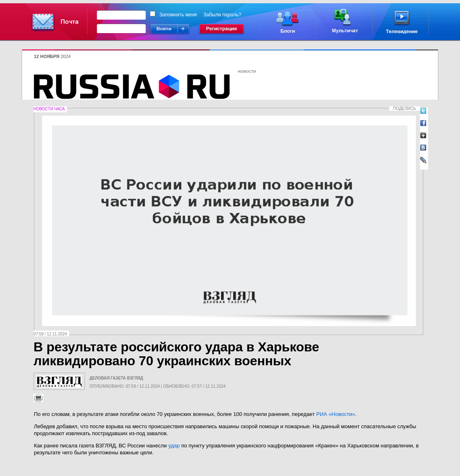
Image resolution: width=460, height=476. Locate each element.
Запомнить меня (178, 15)
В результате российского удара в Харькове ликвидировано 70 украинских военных (176, 354)
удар (174, 446)
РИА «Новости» (336, 414)
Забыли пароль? (222, 15)
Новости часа (49, 109)
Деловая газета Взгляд (116, 378)
